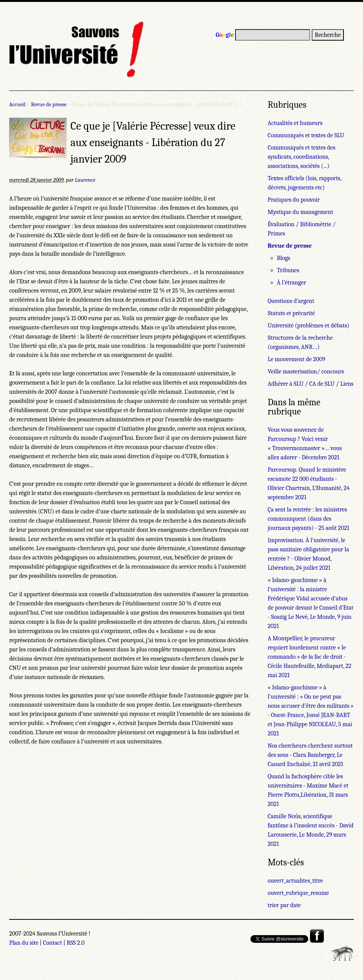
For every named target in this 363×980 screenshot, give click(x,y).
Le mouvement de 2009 (296, 359)
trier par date (284, 905)
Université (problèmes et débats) (308, 326)
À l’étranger (291, 283)
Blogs (284, 258)
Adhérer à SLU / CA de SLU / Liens (311, 384)
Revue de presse (49, 104)
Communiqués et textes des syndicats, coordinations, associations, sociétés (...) (302, 157)
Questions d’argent (291, 301)
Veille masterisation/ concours (306, 372)
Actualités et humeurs (295, 123)
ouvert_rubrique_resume (298, 893)
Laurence (85, 180)
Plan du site (24, 943)
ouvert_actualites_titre (295, 881)
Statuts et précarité (291, 313)
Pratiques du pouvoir (294, 200)
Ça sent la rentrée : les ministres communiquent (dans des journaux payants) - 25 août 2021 (308, 519)
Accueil (17, 104)
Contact (52, 943)
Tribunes (288, 270)
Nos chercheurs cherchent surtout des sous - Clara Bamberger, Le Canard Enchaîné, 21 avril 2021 (310, 755)
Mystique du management (300, 212)
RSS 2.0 (76, 943)
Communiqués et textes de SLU (306, 135)
